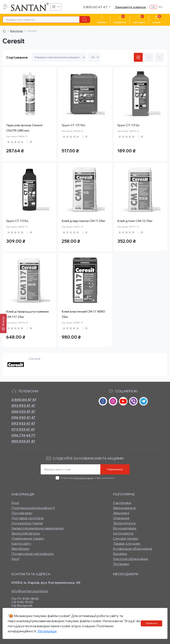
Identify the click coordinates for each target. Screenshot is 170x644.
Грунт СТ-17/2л (128, 125)
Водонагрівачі (125, 528)
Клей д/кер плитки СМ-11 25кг (84, 221)
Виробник (17, 31)
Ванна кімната (124, 508)
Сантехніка (122, 503)
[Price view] (159, 57)
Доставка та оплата (28, 518)
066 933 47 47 (23, 411)
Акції (15, 559)
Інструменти (123, 533)
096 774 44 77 (23, 435)
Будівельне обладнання (133, 549)
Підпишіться (115, 469)
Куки (15, 503)
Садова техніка (126, 538)
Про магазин (22, 513)
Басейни (120, 554)
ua (153, 7)
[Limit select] (94, 57)
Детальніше (47, 631)
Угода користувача (83, 478)
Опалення (121, 518)
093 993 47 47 (23, 405)
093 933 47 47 (23, 423)
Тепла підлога (124, 523)
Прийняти (151, 623)
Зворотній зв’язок (26, 533)
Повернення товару (28, 538)
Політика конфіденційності (33, 508)
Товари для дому (127, 543)
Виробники (20, 549)
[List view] (149, 57)
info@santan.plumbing (30, 591)
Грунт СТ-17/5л (17, 221)
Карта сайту (21, 543)
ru (161, 7)
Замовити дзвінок (130, 7)
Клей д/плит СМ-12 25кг (135, 221)
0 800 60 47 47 (24, 400)
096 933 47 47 (23, 417)
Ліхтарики (121, 564)
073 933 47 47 (23, 429)
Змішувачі (121, 513)
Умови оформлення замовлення (37, 528)
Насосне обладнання (131, 559)
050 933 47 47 (23, 441)
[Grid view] (138, 57)
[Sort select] (59, 57)
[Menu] (6, 7)
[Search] (85, 20)
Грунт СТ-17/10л (73, 125)
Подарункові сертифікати (32, 554)
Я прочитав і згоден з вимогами (88, 478)
